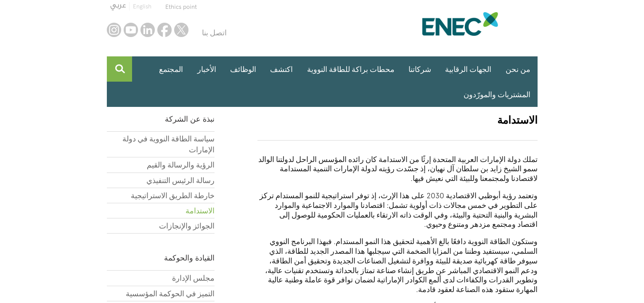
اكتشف (281, 69)
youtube (131, 30)
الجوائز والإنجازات (187, 226)
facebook (164, 30)
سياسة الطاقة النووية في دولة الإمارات (168, 144)
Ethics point (181, 7)
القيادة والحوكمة (189, 258)
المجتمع (171, 69)
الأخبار (207, 69)
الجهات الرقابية (468, 69)
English (142, 6)
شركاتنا (420, 69)
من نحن (518, 69)
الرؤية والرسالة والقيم (181, 165)
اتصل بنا (214, 33)
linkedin (148, 30)
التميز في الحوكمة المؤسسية (170, 294)
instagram (114, 30)
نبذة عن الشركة (190, 119)
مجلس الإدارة (193, 278)
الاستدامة (200, 211)
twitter (181, 30)
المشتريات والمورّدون (497, 94)
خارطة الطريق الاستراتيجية (173, 195)
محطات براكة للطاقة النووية (351, 69)
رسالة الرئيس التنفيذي (180, 180)
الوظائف (243, 69)
